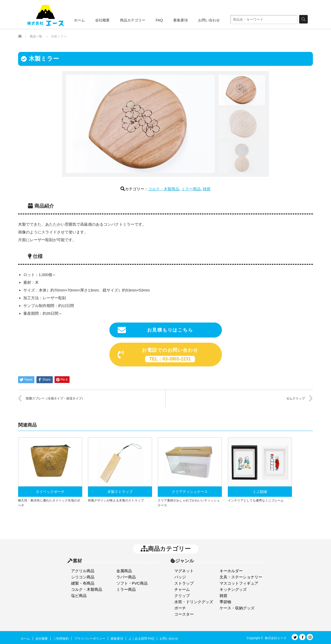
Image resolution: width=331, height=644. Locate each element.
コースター (184, 614)
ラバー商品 (126, 577)
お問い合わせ (209, 20)
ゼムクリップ (296, 398)
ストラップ (184, 583)
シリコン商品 (83, 577)
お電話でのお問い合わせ (158, 355)
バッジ (180, 577)
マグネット (184, 571)
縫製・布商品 (83, 583)
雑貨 (207, 189)
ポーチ (180, 608)
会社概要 (102, 20)
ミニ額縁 (260, 492)
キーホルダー (231, 571)
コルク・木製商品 (164, 189)
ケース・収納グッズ (237, 608)
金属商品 (124, 571)
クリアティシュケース (190, 492)
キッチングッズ (233, 589)
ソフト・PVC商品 (132, 583)
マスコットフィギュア (239, 583)
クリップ (182, 596)
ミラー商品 (191, 189)
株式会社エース (276, 638)
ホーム (79, 20)
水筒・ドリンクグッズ (194, 602)
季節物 (225, 602)
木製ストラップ (120, 492)
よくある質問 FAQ (141, 639)
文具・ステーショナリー (241, 577)
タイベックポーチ (50, 492)
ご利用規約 (61, 639)
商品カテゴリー (133, 20)
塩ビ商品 (79, 596)
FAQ (159, 20)
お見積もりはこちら (155, 330)
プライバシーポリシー (90, 639)
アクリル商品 (83, 571)
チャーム (182, 589)
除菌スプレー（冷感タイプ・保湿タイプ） (55, 398)
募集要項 (180, 20)
